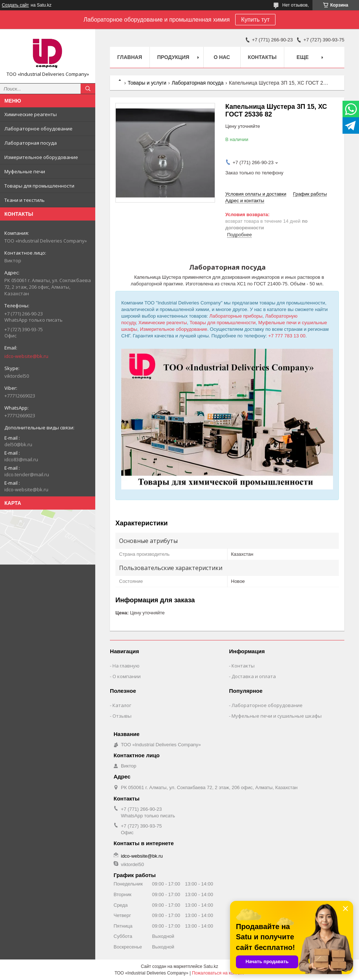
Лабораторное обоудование (38, 129)
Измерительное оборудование (41, 157)
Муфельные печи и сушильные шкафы (277, 716)
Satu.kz (211, 966)
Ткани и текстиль (25, 200)
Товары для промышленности (39, 186)
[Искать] (88, 89)
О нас (222, 57)
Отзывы (122, 716)
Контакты (262, 57)
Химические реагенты (31, 114)
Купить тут (255, 20)
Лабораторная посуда (31, 143)
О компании (127, 676)
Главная (130, 57)
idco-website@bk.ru (26, 356)
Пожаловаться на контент (218, 973)
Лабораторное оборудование (267, 705)
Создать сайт (15, 5)
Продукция (173, 57)
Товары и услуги (147, 83)
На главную (126, 666)
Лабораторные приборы (236, 316)
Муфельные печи (25, 171)
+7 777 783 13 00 (287, 336)
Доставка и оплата (254, 676)
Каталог (122, 705)
